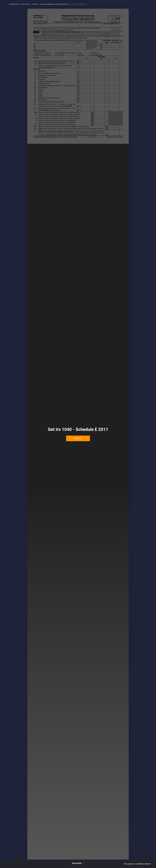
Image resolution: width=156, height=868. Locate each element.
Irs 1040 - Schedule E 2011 (79, 4)
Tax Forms (35, 4)
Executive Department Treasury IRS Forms (54, 4)
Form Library (25, 4)
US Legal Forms (14, 4)
